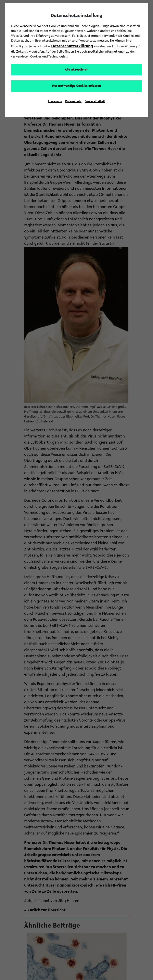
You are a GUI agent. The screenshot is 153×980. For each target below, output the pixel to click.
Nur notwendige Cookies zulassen (76, 86)
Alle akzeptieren (77, 70)
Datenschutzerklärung (72, 46)
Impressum (55, 102)
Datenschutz (73, 102)
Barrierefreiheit (95, 102)
